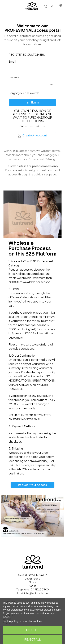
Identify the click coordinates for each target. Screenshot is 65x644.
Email (12, 61)
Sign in (33, 103)
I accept (32, 630)
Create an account (33, 135)
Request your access (32, 485)
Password (15, 77)
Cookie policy (10, 621)
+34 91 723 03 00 (39, 589)
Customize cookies (31, 621)
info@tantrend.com (36, 593)
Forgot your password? (24, 93)
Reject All (33, 640)
